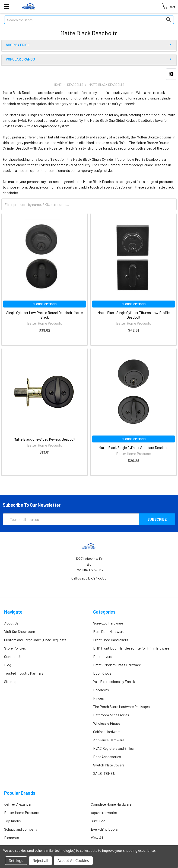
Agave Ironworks (104, 812)
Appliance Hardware (109, 740)
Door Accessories (107, 757)
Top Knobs (13, 821)
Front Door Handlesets (111, 640)
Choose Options (44, 304)
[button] (171, 74)
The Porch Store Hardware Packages (121, 706)
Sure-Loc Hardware (108, 623)
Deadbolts (101, 690)
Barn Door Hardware (109, 631)
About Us (11, 623)
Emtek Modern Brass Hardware (117, 665)
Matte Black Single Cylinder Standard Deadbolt (134, 447)
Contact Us (13, 656)
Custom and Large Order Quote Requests (35, 640)
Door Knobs (102, 673)
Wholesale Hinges (107, 723)
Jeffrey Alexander (18, 804)
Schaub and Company (21, 829)
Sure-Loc (98, 821)
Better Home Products (22, 812)
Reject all (40, 861)
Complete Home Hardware (111, 804)
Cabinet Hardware (107, 732)
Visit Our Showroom (20, 631)
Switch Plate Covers (109, 765)
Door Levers (103, 656)
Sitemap (11, 681)
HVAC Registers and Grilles (113, 748)
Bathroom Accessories (111, 715)
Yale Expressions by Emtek (114, 681)
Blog (8, 665)
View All (97, 838)
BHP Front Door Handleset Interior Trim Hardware (131, 648)
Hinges (99, 698)
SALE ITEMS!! (104, 773)
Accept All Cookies (73, 861)
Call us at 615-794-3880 (89, 578)
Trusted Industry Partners (24, 673)
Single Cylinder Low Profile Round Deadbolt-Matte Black (44, 315)
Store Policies (15, 648)
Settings (16, 861)
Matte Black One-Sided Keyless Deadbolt (44, 439)
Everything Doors (104, 829)
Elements (12, 838)
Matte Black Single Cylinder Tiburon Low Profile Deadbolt (133, 315)
